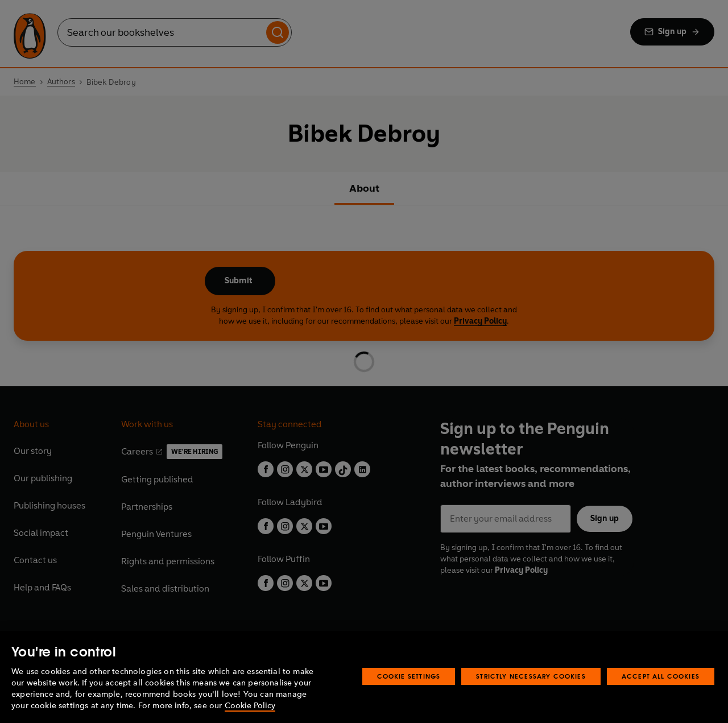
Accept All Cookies (661, 676)
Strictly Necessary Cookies (531, 676)
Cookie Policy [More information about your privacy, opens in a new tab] (250, 706)
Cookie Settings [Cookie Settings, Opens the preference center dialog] (409, 676)
